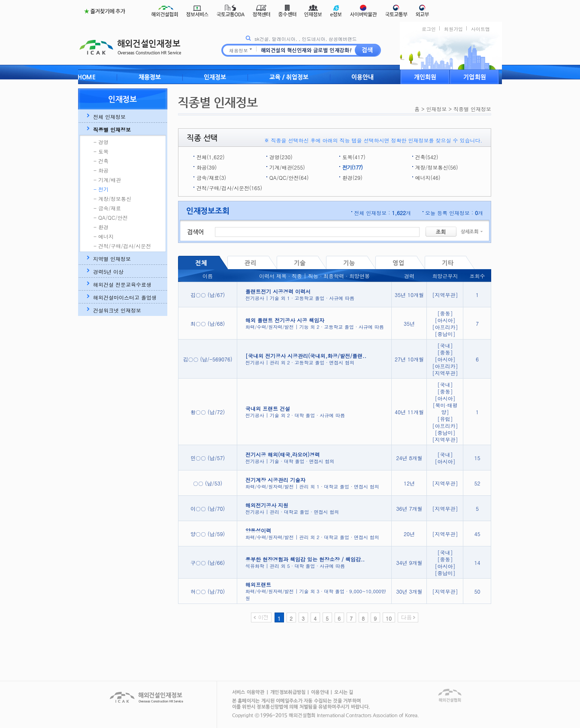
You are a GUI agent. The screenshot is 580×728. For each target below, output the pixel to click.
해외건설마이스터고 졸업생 (125, 297)
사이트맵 (480, 29)
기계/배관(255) (287, 167)
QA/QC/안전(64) (289, 177)
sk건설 (261, 39)
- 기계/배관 (107, 180)
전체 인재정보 (109, 117)
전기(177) (352, 167)
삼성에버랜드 (343, 39)
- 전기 (101, 189)
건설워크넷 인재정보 (117, 310)
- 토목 (101, 152)
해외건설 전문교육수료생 (122, 285)
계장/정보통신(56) (437, 167)
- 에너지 (104, 237)
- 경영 (101, 142)
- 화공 (101, 170)
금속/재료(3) (211, 177)
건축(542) (427, 157)
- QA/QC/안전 (111, 218)
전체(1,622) (210, 157)
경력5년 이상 (108, 272)
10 (389, 618)
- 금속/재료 (107, 208)
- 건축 (101, 161)
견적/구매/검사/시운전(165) (229, 188)
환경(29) (352, 177)
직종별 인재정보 (112, 130)
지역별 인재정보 (112, 259)
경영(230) (281, 157)
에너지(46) (428, 177)
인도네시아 (313, 39)
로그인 (429, 29)
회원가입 (453, 29)
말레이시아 (284, 39)
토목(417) (354, 157)
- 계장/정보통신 (112, 199)
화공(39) (207, 167)
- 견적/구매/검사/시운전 (122, 246)
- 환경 (101, 227)
